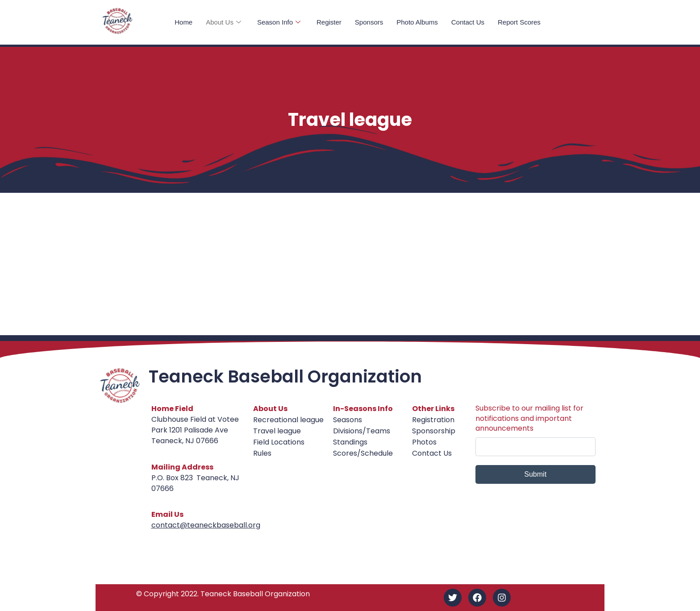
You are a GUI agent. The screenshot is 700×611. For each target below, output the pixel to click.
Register (329, 22)
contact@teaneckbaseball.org (206, 525)
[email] (535, 447)
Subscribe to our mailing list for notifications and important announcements (529, 418)
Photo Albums (417, 22)
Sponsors (369, 22)
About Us (223, 22)
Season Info (279, 22)
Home (183, 22)
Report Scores (519, 22)
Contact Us (468, 22)
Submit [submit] (535, 474)
